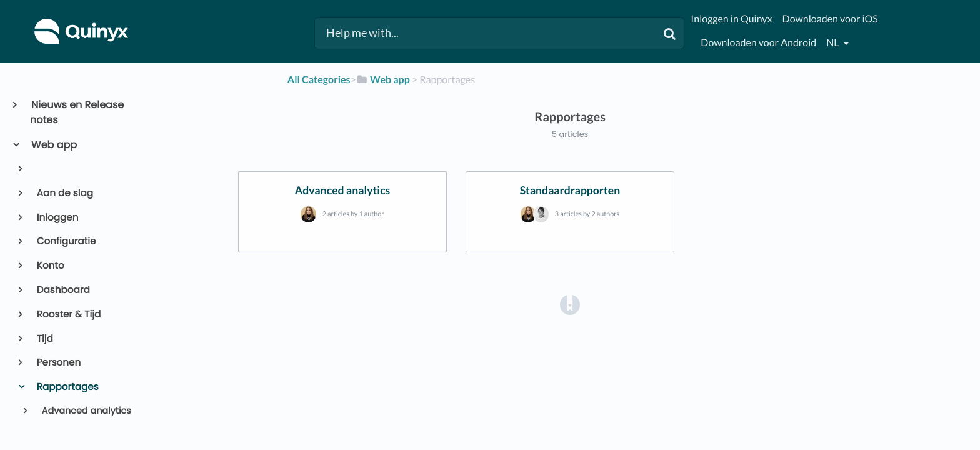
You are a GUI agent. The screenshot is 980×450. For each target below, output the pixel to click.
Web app (53, 145)
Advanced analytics (85, 411)
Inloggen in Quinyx (731, 19)
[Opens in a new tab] (570, 305)
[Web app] (383, 80)
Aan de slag (64, 193)
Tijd (44, 339)
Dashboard (62, 290)
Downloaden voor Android (758, 43)
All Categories (319, 80)
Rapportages (67, 387)
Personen (58, 363)
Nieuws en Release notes (77, 112)
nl (833, 43)
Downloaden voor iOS (830, 19)
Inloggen (57, 218)
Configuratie (66, 242)
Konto (50, 266)
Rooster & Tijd (68, 315)
